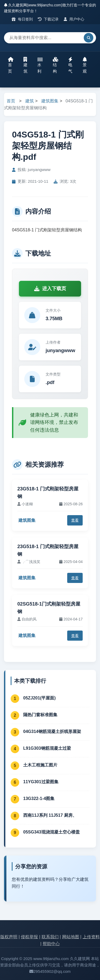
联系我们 (50, 937)
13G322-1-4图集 (39, 798)
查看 (75, 520)
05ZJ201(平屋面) (39, 698)
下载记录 (48, 19)
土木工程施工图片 (40, 765)
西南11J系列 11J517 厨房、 (50, 815)
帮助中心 (51, 944)
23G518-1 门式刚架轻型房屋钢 (48, 493)
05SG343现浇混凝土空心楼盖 (51, 832)
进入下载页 (50, 289)
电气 (70, 65)
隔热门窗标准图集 (40, 715)
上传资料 (91, 937)
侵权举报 (29, 937)
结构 (55, 65)
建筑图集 (50, 101)
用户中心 (74, 19)
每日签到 (22, 19)
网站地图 (71, 937)
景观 (85, 65)
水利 (40, 65)
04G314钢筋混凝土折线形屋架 (52, 731)
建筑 (25, 65)
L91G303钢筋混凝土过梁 (47, 748)
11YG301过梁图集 (41, 782)
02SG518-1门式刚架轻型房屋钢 (49, 608)
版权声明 (9, 937)
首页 (11, 65)
